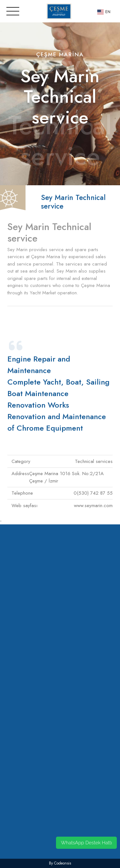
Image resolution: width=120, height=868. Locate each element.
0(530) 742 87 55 (93, 493)
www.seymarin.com (93, 506)
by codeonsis (60, 863)
